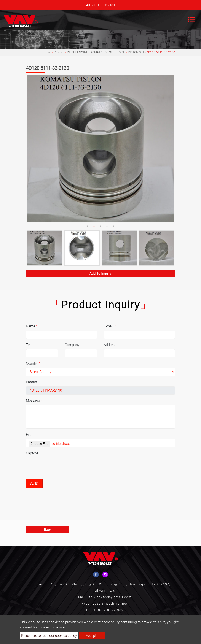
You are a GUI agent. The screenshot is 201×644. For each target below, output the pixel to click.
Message (34, 401)
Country (33, 363)
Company (72, 345)
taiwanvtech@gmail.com (110, 597)
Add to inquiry (100, 274)
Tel (28, 345)
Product (59, 52)
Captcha (32, 453)
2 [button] (94, 226)
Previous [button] (29, 148)
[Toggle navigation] (191, 20)
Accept (91, 636)
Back (48, 530)
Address (110, 345)
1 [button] (88, 226)
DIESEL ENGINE (77, 52)
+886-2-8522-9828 (110, 610)
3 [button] (100, 226)
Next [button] (171, 148)
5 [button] (113, 226)
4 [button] (107, 226)
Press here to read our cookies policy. (49, 636)
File (29, 435)
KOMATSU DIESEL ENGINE (108, 52)
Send (34, 483)
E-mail (110, 326)
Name (32, 326)
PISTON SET (136, 52)
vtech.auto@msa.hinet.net (105, 604)
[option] (100, 148)
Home (47, 52)
